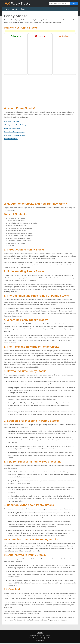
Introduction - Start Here (12, 121)
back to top (40, 633)
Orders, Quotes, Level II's (12, 128)
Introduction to (14, 132)
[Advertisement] (40, 155)
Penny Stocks (40, 641)
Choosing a (16, 125)
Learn (23, 9)
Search (74, 3)
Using (11, 139)
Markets (15, 9)
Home (7, 9)
